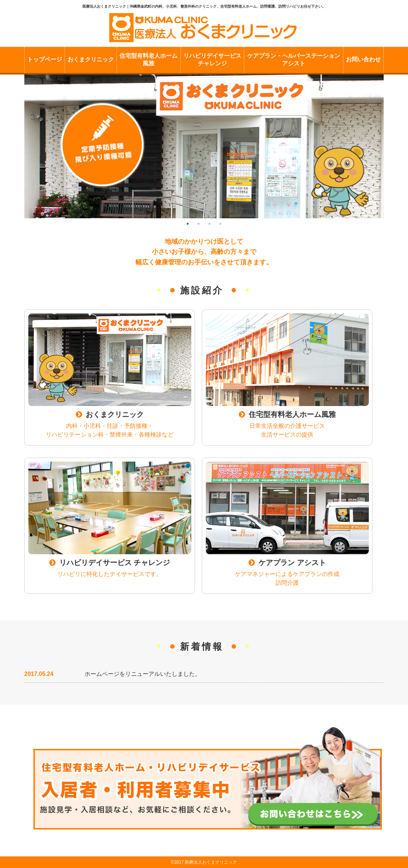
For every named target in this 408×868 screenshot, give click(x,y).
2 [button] (199, 224)
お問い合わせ (363, 59)
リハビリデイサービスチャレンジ (212, 60)
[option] (204, 146)
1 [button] (188, 224)
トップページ (45, 59)
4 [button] (220, 224)
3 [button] (209, 224)
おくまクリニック (91, 59)
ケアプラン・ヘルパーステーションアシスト (294, 60)
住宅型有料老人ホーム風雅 (148, 60)
